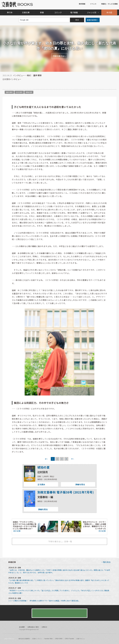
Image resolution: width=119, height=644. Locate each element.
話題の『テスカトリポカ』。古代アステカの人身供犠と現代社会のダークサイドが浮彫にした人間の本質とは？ (25, 525)
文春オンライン (37, 639)
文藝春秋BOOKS (17, 4)
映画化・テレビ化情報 (109, 4)
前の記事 (17, 531)
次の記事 (102, 531)
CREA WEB (59, 639)
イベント (93, 4)
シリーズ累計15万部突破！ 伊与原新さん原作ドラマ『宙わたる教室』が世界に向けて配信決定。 (44, 601)
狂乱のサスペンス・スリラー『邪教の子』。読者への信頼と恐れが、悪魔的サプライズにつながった (94, 525)
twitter (109, 627)
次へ (73, 459)
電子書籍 (74, 12)
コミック (58, 12)
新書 (42, 12)
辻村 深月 (19, 92)
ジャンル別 (92, 12)
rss (114, 627)
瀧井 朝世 (9, 92)
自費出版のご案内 (33, 627)
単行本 (10, 12)
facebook (105, 627)
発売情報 (82, 4)
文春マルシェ (81, 639)
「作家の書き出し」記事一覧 (59, 541)
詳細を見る (73, 484)
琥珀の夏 (29, 92)
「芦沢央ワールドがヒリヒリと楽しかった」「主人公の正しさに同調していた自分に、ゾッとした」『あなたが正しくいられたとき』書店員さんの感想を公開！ (59, 592)
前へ (46, 459)
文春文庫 (26, 12)
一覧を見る (106, 562)
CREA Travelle (69, 639)
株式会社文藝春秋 (24, 639)
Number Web (48, 639)
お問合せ (44, 627)
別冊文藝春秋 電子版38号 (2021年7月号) (66, 492)
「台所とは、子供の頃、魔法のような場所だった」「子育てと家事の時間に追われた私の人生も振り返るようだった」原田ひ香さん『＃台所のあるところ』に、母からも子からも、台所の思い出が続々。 (59, 571)
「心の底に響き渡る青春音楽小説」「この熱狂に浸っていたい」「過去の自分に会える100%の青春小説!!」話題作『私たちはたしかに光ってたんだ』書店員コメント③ (59, 582)
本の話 (109, 12)
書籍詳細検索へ (93, 20)
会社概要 (22, 627)
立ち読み (35, 484)
